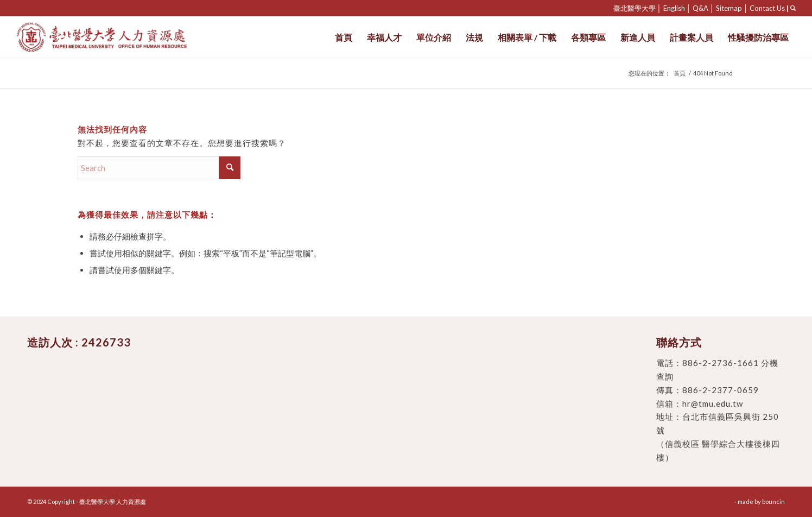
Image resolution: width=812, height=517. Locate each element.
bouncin (773, 502)
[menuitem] (344, 37)
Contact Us (767, 8)
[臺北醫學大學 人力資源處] (126, 37)
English (674, 8)
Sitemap (729, 8)
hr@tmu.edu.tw (713, 403)
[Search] (159, 168)
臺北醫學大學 (635, 8)
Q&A (700, 8)
